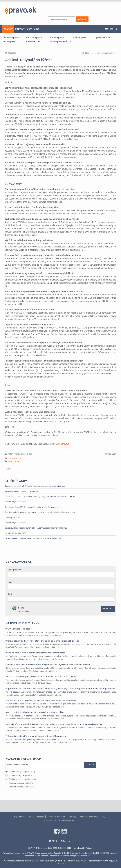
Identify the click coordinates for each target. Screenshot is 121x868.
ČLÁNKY (8, 29)
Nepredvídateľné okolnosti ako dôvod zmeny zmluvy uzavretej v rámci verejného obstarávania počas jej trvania (60, 689)
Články (55, 841)
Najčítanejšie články (22, 623)
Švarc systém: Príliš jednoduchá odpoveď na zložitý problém (35, 712)
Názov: (11, 582)
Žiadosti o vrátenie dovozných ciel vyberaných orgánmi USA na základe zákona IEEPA (40, 497)
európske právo (34, 41)
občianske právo (11, 37)
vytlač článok (14, 461)
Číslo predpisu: (15, 570)
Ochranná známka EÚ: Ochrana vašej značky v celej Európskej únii (32, 507)
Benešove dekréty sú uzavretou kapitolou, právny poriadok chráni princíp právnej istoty (40, 512)
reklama (41, 817)
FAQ (103, 817)
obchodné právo (34, 37)
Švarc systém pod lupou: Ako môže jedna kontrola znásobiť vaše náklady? (42, 677)
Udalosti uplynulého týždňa (15, 502)
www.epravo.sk (63, 444)
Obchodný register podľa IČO (20, 775)
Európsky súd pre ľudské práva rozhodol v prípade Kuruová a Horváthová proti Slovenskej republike (54, 724)
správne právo (80, 37)
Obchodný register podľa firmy (20, 772)
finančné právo (57, 37)
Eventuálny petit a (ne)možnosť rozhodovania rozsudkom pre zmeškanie (41, 700)
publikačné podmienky (89, 817)
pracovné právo (104, 37)
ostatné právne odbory (60, 41)
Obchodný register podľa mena (21, 779)
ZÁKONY (20, 29)
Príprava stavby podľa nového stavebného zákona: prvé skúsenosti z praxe (42, 641)
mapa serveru (19, 817)
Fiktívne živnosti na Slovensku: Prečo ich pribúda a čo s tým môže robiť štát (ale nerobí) (48, 665)
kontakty (73, 817)
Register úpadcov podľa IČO (20, 787)
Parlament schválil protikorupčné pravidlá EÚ (23, 491)
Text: (10, 594)
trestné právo (9, 41)
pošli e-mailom (14, 458)
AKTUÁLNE (33, 29)
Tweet (8, 469)
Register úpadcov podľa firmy (20, 783)
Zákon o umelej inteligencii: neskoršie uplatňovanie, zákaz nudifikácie (33, 538)
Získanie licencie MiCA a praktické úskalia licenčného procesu (36, 736)
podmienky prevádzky (56, 817)
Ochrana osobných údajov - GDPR (61, 820)
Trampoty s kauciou (13, 518)
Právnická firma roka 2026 (15, 533)
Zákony (67, 841)
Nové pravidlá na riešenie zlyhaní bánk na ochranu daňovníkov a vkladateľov (36, 528)
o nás (31, 817)
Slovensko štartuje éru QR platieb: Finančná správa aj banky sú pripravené (35, 486)
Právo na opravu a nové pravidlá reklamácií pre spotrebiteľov (35, 653)
